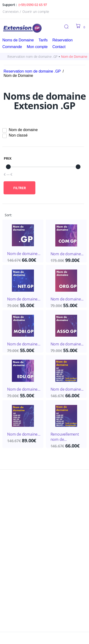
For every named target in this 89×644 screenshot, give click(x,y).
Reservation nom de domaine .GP (32, 57)
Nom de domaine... (24, 254)
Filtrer (19, 188)
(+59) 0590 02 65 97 (33, 5)
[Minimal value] (43, 167)
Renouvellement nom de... (65, 437)
